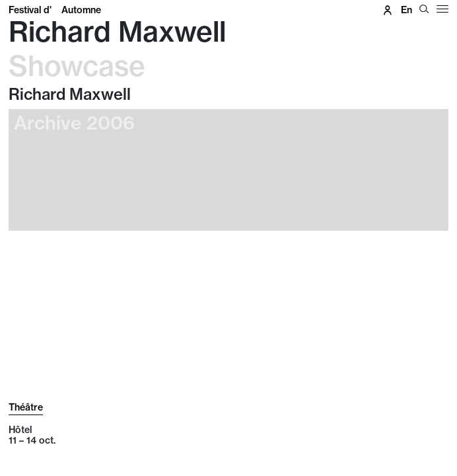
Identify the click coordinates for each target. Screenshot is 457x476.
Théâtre (26, 407)
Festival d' (55, 10)
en (406, 10)
